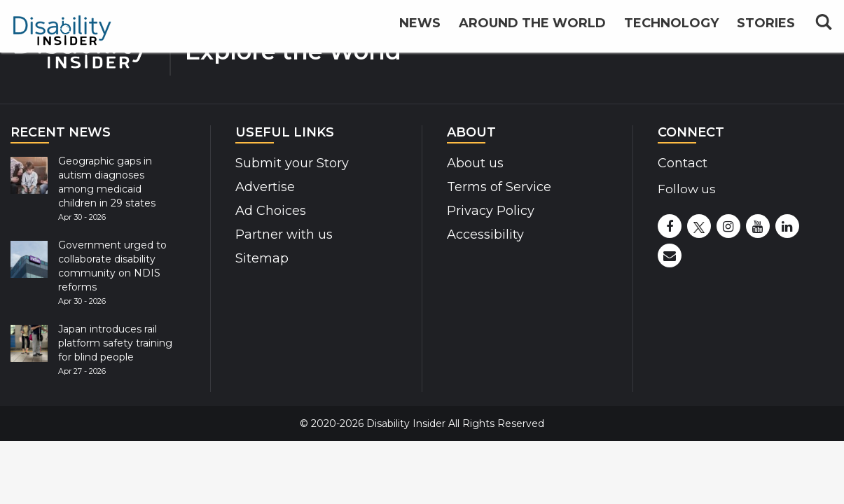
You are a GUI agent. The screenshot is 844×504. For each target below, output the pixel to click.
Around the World (532, 29)
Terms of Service (499, 187)
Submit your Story (292, 163)
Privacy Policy (491, 211)
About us (475, 163)
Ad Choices (271, 211)
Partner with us (284, 234)
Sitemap (262, 258)
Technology (671, 29)
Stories (766, 29)
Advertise (265, 187)
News (420, 29)
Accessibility (485, 234)
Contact (683, 163)
